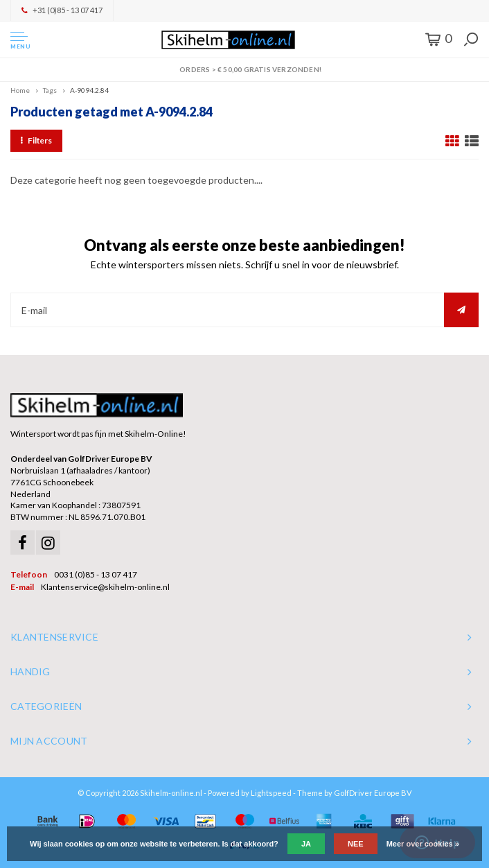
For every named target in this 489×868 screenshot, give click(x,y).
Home (20, 90)
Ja (306, 844)
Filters (36, 140)
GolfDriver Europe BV (373, 793)
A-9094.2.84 (89, 90)
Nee (356, 844)
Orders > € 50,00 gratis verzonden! (244, 69)
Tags (50, 90)
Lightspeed (271, 793)
